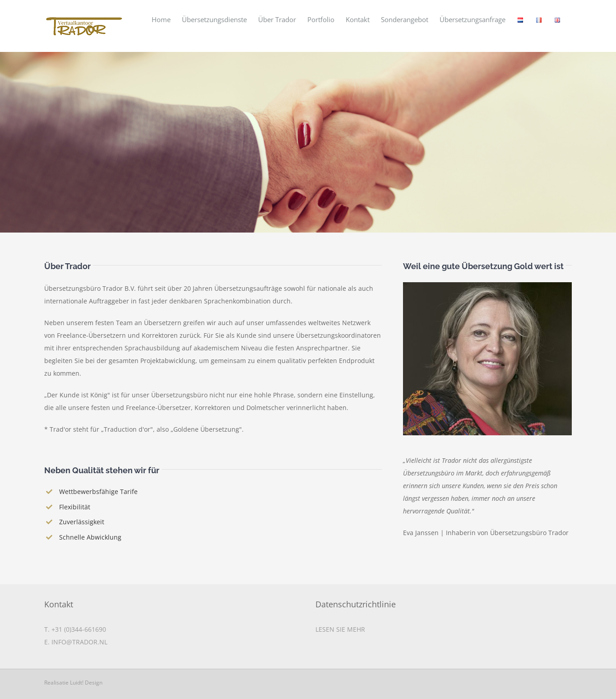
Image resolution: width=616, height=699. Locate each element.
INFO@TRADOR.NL (79, 641)
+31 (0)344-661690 (79, 629)
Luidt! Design (86, 682)
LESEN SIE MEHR (340, 629)
